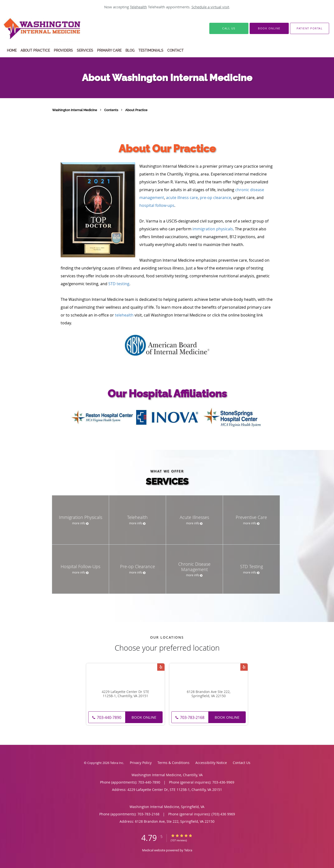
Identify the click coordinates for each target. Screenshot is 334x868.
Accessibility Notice (211, 763)
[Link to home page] (54, 28)
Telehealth (138, 7)
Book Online (144, 717)
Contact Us (242, 763)
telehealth (124, 315)
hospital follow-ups (157, 205)
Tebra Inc (117, 763)
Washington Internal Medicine (75, 110)
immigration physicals (213, 229)
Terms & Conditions (173, 763)
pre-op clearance (215, 198)
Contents (111, 110)
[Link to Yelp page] (161, 667)
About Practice (136, 110)
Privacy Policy (141, 763)
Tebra (188, 850)
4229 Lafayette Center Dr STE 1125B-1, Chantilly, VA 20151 (125, 694)
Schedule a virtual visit (210, 7)
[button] (269, 28)
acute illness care (182, 198)
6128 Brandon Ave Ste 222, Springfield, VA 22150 (209, 694)
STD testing (119, 284)
